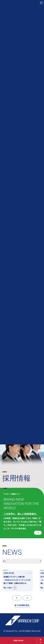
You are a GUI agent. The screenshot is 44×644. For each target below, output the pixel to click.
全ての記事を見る (22, 605)
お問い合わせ (18, 640)
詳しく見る (10, 588)
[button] (17, 598)
